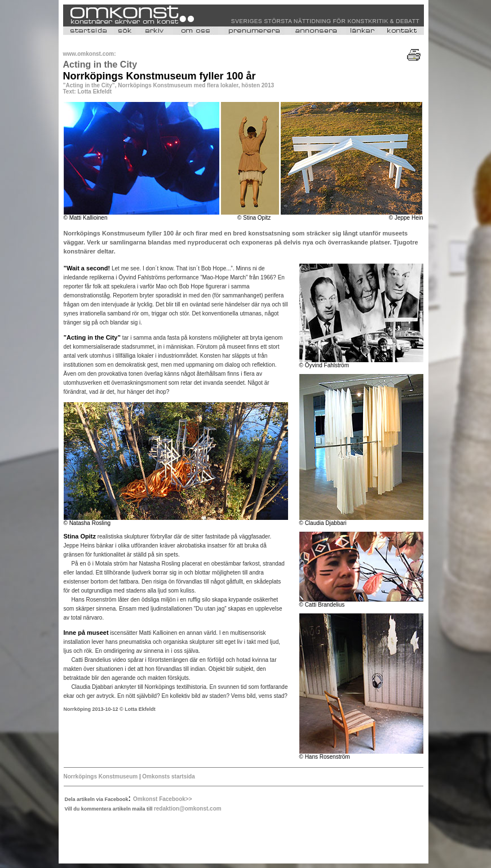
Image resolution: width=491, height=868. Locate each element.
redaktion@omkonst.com (188, 809)
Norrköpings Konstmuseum (101, 776)
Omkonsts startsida (168, 776)
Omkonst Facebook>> (162, 799)
